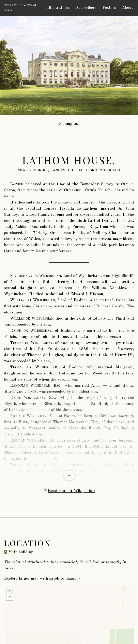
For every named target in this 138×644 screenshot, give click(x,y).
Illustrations (58, 8)
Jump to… (69, 124)
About (127, 8)
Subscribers (86, 8)
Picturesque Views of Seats (20, 8)
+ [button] (10, 561)
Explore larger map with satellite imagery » (44, 548)
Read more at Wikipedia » (72, 461)
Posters (109, 8)
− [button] (10, 567)
